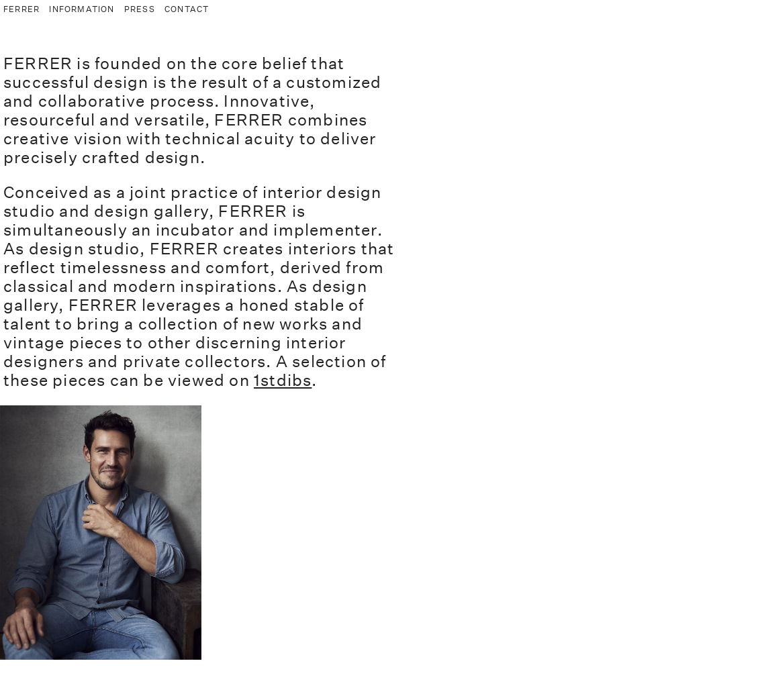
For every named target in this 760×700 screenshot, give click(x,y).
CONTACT (187, 9)
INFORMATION (82, 9)
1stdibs (283, 380)
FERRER (21, 9)
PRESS (140, 9)
